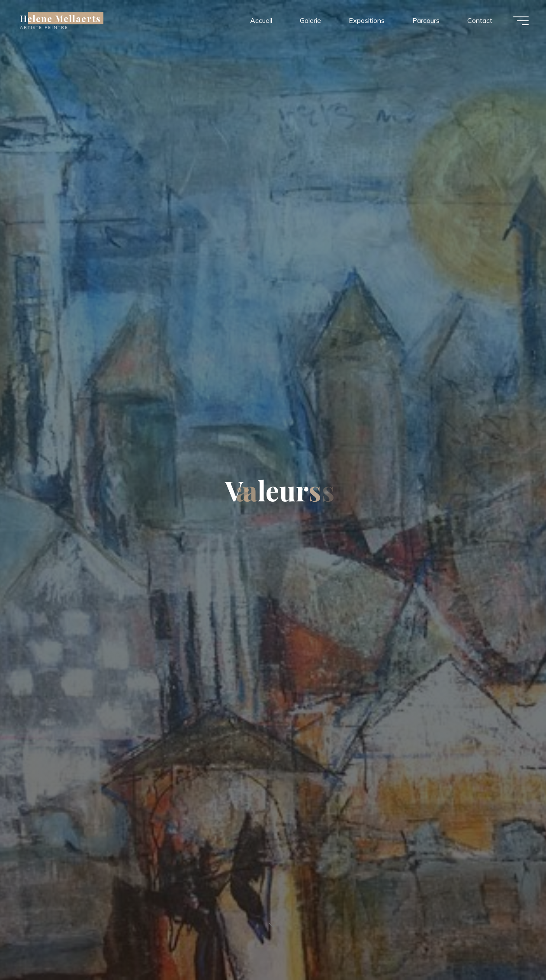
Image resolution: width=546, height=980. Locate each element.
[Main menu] (521, 21)
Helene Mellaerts (60, 18)
